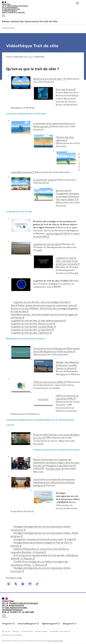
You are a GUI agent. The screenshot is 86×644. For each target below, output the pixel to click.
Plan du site (6, 631)
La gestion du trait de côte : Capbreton (30, 333)
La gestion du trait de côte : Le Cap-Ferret (31, 330)
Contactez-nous (27, 631)
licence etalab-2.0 (54, 641)
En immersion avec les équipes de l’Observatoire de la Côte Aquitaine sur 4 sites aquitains (56, 350)
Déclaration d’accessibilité (12, 635)
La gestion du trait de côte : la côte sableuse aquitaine (37, 321)
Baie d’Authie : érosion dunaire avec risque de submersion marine (43, 305)
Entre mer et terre (64, 89)
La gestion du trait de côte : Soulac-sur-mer (32, 324)
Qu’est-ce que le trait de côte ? (48, 79)
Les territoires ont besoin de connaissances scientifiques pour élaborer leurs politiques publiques (54, 482)
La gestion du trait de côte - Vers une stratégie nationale (41, 302)
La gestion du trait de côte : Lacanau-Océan (32, 327)
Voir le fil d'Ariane (9, 28)
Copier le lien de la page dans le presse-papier (37, 584)
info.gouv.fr (7, 624)
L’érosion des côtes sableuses (65, 139)
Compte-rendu (54, 469)
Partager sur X (16, 584)
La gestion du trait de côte (46, 244)
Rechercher (77, 3)
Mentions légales (41, 631)
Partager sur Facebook (9, 584)
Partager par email (30, 584)
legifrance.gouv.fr (50, 624)
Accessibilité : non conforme (60, 631)
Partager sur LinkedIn (23, 584)
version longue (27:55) (57, 234)
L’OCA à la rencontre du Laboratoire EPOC (67, 397)
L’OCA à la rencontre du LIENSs (48, 382)
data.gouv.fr (68, 624)
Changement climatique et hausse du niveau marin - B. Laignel (44, 539)
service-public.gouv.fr (27, 624)
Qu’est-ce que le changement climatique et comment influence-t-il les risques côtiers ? (68, 195)
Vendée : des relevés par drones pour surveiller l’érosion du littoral (68, 365)
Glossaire (16, 631)
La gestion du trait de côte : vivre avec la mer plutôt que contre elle (67, 261)
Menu (82, 3)
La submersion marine (44, 180)
